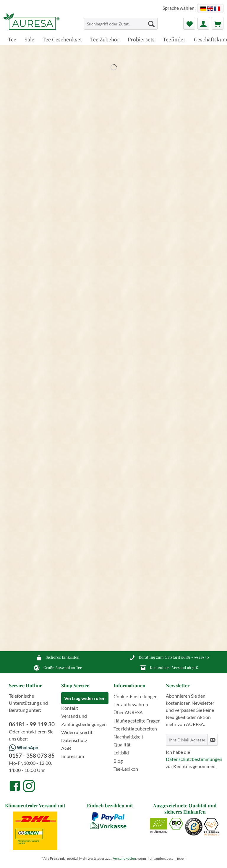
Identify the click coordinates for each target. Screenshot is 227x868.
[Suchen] (151, 24)
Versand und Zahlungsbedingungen (84, 720)
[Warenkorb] (218, 24)
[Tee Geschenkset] (62, 39)
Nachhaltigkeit (128, 737)
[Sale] (29, 39)
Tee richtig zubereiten (135, 729)
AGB (66, 748)
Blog (118, 761)
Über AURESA (128, 712)
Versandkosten (124, 858)
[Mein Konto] (203, 24)
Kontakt (70, 708)
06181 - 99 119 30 (195, 657)
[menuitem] (121, 26)
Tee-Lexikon (126, 769)
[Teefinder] (174, 39)
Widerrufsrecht (77, 732)
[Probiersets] (141, 39)
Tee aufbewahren (131, 704)
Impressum (73, 756)
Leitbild (121, 753)
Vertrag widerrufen (85, 698)
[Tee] (12, 39)
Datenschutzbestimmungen (194, 759)
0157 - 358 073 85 (32, 755)
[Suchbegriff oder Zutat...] (121, 24)
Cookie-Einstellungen (136, 696)
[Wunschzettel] (189, 24)
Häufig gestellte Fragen (137, 721)
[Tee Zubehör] (105, 39)
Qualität (122, 745)
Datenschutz (74, 740)
